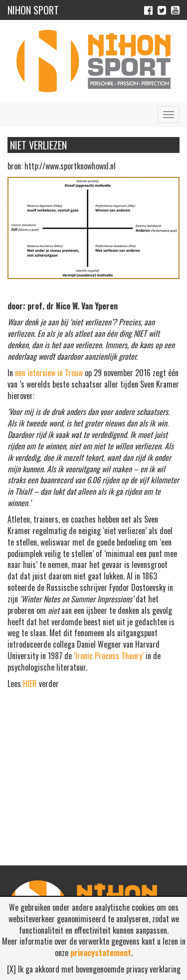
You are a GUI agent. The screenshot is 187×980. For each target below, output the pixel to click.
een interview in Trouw (49, 373)
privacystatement (101, 953)
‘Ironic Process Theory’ (109, 656)
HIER (30, 684)
